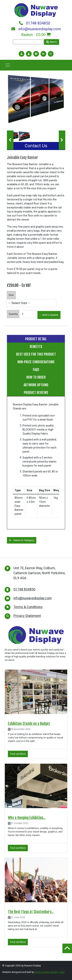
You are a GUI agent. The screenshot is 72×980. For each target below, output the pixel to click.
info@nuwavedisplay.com (36, 29)
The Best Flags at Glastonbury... (31, 912)
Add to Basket (49, 315)
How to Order (36, 377)
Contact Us (36, 146)
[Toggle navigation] (8, 65)
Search (52, 42)
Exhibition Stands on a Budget (29, 724)
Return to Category (22, 540)
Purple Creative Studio (46, 972)
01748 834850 (35, 23)
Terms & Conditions (28, 607)
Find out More (18, 754)
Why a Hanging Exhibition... (27, 818)
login (62, 972)
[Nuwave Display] (36, 10)
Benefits (36, 347)
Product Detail (36, 339)
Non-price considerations (36, 362)
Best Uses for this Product (36, 354)
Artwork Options (36, 385)
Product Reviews (36, 393)
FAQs (36, 370)
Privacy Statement (27, 616)
